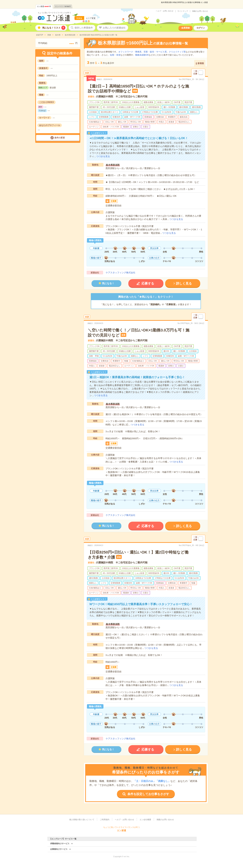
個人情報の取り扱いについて (82, 820)
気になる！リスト (54, 28)
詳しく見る (184, 283)
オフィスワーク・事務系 (130, 52)
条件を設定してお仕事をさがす (148, 794)
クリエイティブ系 (177, 52)
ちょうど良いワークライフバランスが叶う (55, 13)
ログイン (201, 28)
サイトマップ (183, 11)
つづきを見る (103, 156)
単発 (118, 55)
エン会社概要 (145, 820)
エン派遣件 (44, 6)
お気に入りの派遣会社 (114, 28)
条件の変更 (60, 138)
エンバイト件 (63, 6)
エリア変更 (91, 18)
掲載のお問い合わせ (200, 11)
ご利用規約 (105, 820)
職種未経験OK (142, 55)
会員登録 (185, 28)
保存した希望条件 (84, 28)
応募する (148, 283)
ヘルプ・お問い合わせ (165, 11)
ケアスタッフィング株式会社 (121, 273)
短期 (112, 55)
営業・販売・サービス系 (155, 52)
